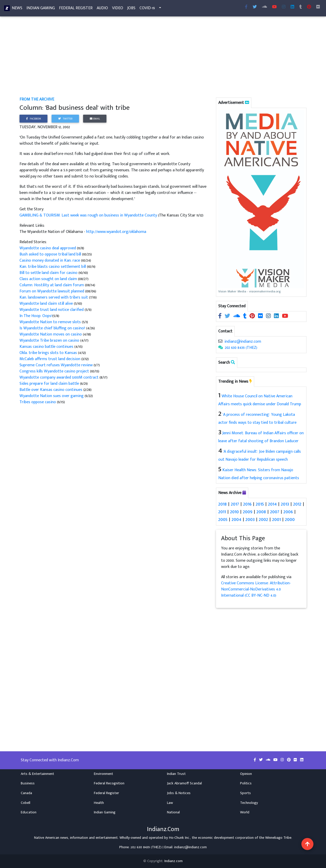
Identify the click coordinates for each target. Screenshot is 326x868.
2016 (247, 504)
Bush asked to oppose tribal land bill (50, 254)
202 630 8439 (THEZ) (241, 348)
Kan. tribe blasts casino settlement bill (53, 267)
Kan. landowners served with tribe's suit (54, 297)
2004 (236, 519)
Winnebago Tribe (278, 837)
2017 (235, 504)
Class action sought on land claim (48, 279)
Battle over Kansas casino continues (51, 390)
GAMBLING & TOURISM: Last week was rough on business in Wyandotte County (89, 215)
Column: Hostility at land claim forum (52, 285)
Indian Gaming (41, 9)
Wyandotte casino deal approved (48, 248)
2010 (234, 512)
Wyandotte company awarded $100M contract (60, 377)
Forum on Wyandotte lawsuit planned (52, 291)
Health (99, 803)
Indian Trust (176, 774)
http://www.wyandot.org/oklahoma (116, 232)
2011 (222, 512)
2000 (290, 519)
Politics (246, 783)
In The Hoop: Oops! (36, 316)
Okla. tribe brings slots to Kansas (49, 353)
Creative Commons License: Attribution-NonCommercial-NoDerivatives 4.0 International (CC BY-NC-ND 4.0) (256, 589)
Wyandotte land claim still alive (46, 304)
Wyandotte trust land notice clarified (52, 310)
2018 (223, 504)
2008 (261, 512)
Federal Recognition (109, 783)
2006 (288, 512)
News (17, 9)
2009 (248, 512)
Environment (103, 774)
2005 (223, 519)
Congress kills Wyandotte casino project (54, 371)
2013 (285, 504)
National (173, 812)
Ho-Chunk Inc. (180, 837)
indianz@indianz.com (243, 342)
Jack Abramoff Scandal (184, 783)
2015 (260, 504)
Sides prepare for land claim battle (49, 384)
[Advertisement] (163, 58)
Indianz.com (174, 861)
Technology (249, 803)
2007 (275, 512)
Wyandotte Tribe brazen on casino (50, 341)
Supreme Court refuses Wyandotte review (56, 365)
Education (29, 812)
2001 (276, 519)
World (245, 812)
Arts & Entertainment (37, 774)
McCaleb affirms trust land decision (50, 359)
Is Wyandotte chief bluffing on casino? (53, 328)
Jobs (131, 9)
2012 (297, 504)
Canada (26, 793)
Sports (245, 793)
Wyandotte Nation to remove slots (50, 322)
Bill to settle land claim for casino (49, 273)
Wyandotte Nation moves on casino (51, 334)
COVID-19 (147, 9)
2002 (263, 519)
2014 (272, 504)
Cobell (26, 803)
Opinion (246, 774)
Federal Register (76, 9)
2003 (250, 519)
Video (118, 9)
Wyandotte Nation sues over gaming (52, 396)
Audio (102, 9)
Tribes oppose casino (38, 402)
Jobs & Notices (179, 793)
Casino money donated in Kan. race (50, 260)
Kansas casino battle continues (47, 347)
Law (170, 803)
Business (28, 783)
